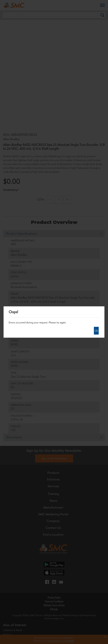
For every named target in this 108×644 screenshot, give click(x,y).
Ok (96, 331)
